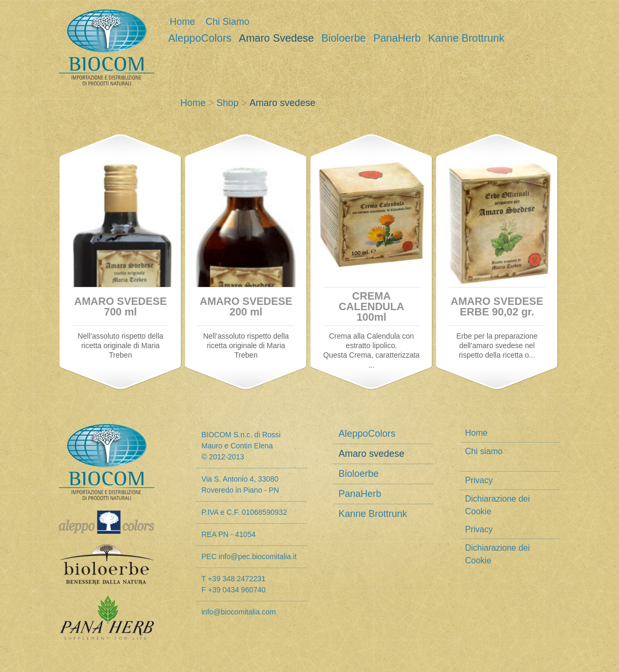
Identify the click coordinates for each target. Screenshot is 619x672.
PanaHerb (397, 38)
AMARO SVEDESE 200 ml (246, 306)
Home (182, 22)
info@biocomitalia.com (239, 612)
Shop (228, 103)
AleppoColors (200, 38)
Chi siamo (228, 22)
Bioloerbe (344, 38)
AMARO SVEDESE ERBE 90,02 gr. (497, 306)
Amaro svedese (276, 38)
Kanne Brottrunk (466, 38)
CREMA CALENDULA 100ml (371, 306)
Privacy (479, 480)
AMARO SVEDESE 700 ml (121, 306)
